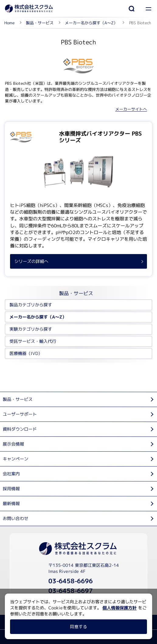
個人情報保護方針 (120, 608)
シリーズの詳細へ (31, 261)
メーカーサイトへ (131, 109)
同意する (78, 627)
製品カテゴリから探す (31, 305)
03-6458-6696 (71, 581)
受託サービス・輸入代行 (33, 341)
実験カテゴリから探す (31, 329)
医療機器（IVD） (26, 353)
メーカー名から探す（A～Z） (38, 317)
